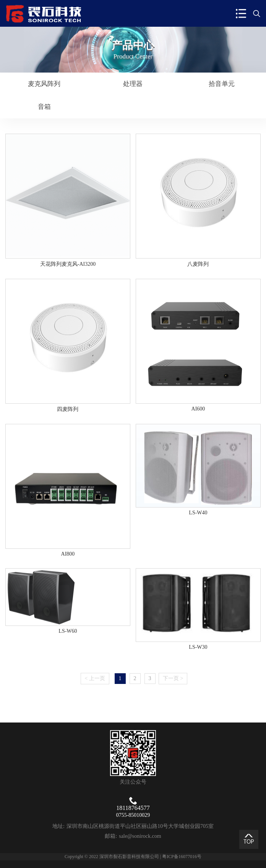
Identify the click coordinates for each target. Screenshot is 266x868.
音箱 (44, 107)
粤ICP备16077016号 (182, 857)
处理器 (133, 84)
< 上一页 (95, 678)
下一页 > (173, 678)
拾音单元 (222, 84)
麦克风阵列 (44, 84)
